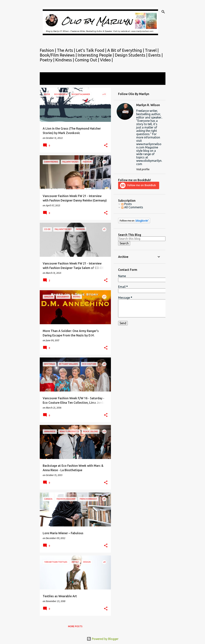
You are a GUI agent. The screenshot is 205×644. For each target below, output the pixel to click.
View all (48, 81)
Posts (127, 204)
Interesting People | (96, 55)
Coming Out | (87, 60)
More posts (75, 626)
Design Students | (132, 55)
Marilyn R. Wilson (148, 105)
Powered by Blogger (103, 639)
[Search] (163, 12)
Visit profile (143, 169)
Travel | (152, 50)
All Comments (132, 207)
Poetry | (48, 60)
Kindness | (65, 60)
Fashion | (48, 50)
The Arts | (66, 50)
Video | (106, 60)
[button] (106, 146)
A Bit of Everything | (126, 50)
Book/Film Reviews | (59, 55)
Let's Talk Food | (92, 50)
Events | (155, 55)
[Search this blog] (142, 239)
